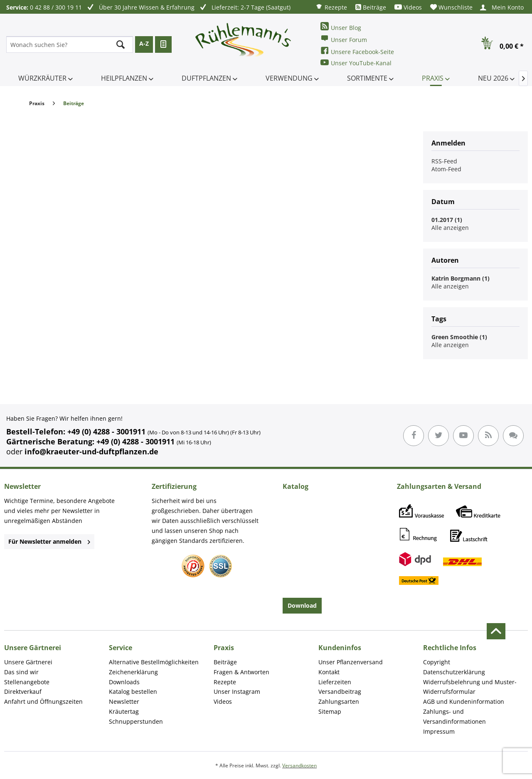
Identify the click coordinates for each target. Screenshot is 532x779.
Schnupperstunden (136, 721)
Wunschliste (451, 7)
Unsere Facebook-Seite (357, 51)
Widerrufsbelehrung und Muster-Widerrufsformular (470, 687)
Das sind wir (21, 672)
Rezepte (331, 7)
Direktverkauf (23, 691)
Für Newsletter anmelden (49, 541)
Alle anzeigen (450, 228)
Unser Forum (344, 39)
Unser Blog (341, 27)
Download (302, 605)
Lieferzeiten (335, 682)
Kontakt (329, 672)
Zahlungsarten (339, 701)
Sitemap (330, 711)
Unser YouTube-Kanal (356, 63)
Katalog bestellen (133, 691)
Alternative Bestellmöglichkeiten (154, 662)
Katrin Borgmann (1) (461, 278)
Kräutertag (124, 711)
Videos (408, 7)
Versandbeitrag (340, 691)
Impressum (439, 731)
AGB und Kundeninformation (464, 701)
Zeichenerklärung (133, 672)
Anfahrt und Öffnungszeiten (43, 701)
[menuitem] (331, 7)
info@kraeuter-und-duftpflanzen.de (91, 451)
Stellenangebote (27, 682)
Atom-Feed (446, 169)
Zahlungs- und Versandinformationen (454, 716)
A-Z (144, 43)
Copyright (437, 662)
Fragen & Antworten (241, 672)
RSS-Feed (444, 161)
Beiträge (371, 7)
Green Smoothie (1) (459, 337)
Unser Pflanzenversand (351, 662)
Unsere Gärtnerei (28, 662)
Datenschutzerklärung (454, 672)
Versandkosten (299, 765)
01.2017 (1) (447, 220)
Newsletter (124, 701)
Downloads (124, 682)
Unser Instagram (237, 691)
